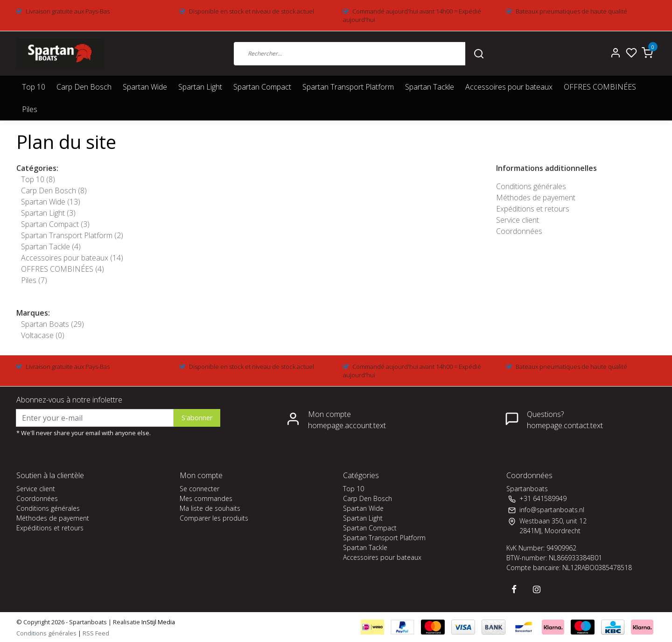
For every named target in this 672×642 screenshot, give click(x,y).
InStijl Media (157, 622)
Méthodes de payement (536, 198)
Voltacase (43, 335)
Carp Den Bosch (84, 87)
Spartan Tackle (430, 87)
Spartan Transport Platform (348, 87)
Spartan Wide (145, 87)
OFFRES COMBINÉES (600, 87)
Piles (30, 109)
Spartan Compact (262, 87)
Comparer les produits (214, 518)
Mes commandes (206, 498)
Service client (518, 220)
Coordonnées (519, 231)
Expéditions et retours (533, 209)
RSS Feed (96, 633)
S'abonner (197, 418)
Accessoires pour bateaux (509, 87)
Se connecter (199, 489)
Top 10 (34, 87)
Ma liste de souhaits (210, 508)
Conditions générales (531, 186)
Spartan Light (200, 87)
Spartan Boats (52, 324)
